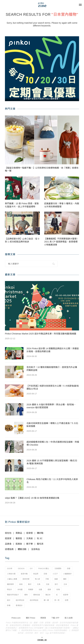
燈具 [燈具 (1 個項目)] (49, 589)
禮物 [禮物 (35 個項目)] (26, 595)
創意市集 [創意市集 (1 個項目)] (24, 574)
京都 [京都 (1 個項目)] (69, 568)
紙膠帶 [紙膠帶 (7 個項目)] (66, 595)
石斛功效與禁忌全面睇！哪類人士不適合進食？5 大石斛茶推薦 (52, 425)
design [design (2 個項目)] (21, 568)
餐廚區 (19, 538)
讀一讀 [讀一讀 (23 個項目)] (46, 600)
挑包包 (8, 533)
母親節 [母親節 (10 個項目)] (31, 589)
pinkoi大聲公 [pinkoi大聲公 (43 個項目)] (44, 568)
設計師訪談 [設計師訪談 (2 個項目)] (20, 600)
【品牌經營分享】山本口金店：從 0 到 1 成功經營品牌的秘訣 (22, 240)
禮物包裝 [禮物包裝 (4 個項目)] (37, 595)
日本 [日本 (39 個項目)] (65, 584)
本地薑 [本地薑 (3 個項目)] (20, 589)
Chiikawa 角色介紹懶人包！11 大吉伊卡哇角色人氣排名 (52, 481)
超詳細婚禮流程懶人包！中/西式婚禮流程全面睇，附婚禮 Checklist (53, 443)
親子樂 (29, 544)
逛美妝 (19, 544)
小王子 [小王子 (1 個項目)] (55, 574)
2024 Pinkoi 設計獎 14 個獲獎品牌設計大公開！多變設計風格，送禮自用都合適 (53, 350)
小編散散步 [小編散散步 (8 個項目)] (67, 574)
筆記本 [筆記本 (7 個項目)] (48, 595)
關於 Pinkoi (31, 618)
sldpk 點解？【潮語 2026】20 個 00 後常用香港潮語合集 (32, 498)
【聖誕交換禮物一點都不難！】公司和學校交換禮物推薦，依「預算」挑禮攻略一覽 (42, 169)
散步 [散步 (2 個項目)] (30, 584)
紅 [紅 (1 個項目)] (57, 595)
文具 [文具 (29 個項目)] (39, 584)
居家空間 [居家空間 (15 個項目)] (26, 579)
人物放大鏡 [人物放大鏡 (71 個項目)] (11, 574)
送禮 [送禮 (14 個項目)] (67, 600)
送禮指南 (9, 549)
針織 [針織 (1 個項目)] (9, 605)
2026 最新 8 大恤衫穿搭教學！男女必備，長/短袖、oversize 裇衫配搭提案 (51, 406)
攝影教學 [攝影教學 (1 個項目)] (10, 584)
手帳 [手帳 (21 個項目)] (47, 579)
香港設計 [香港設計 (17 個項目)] (19, 605)
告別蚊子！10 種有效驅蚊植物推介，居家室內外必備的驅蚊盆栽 (52, 369)
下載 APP (55, 618)
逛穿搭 (29, 533)
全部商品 (36, 549)
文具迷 (29, 538)
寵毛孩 (40, 544)
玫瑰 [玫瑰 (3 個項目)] (58, 589)
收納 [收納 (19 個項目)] (21, 584)
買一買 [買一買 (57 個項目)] (57, 600)
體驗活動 (22, 549)
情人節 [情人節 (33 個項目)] (37, 579)
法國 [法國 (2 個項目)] (40, 589)
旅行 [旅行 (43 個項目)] (56, 584)
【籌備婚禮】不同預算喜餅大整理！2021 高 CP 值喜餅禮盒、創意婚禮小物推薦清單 (61, 242)
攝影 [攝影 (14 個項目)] (65, 579)
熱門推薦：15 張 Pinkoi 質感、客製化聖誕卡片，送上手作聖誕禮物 (22, 205)
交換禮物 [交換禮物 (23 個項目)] (58, 568)
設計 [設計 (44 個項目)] (9, 600)
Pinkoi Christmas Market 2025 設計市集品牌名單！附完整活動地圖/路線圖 (41, 334)
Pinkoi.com (16, 618)
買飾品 (19, 533)
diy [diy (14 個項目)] (31, 568)
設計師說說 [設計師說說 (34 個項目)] (34, 600)
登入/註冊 (68, 618)
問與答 (43, 618)
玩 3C (40, 538)
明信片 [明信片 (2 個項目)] (9, 589)
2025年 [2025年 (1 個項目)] (10, 568)
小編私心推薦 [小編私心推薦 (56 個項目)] (12, 579)
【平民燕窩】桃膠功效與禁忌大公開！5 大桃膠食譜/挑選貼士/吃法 (53, 387)
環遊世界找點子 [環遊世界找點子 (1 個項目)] (13, 595)
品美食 (8, 544)
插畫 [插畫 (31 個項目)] (56, 579)
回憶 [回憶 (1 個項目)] (45, 574)
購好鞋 (40, 533)
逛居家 (8, 538)
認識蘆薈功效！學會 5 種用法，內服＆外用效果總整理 (62, 205)
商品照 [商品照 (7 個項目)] (36, 574)
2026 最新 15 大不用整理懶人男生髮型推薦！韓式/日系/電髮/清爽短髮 (52, 462)
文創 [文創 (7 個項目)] (48, 584)
